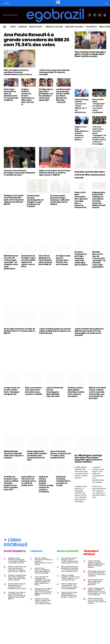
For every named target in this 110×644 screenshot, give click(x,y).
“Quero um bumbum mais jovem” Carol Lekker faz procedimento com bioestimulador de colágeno (98, 477)
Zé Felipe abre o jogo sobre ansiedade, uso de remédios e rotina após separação (46, 104)
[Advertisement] (37, 132)
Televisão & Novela (74, 27)
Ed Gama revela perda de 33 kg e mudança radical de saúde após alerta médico (60, 202)
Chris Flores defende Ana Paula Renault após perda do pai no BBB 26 (45, 262)
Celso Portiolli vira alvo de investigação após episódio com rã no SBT (55, 394)
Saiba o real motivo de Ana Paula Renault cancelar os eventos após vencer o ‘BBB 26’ (55, 175)
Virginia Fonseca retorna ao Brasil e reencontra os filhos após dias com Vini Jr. (28, 106)
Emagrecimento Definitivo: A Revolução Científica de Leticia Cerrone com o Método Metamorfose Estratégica (81, 496)
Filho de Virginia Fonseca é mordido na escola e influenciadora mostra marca (18, 81)
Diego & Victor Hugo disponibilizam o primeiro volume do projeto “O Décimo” (82, 133)
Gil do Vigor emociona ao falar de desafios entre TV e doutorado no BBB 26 (11, 104)
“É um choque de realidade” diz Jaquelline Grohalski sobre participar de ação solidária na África (43, 583)
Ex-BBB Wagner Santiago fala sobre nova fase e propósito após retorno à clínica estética (88, 461)
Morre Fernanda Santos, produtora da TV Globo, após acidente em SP (60, 457)
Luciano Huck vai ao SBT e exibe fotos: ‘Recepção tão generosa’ (12, 393)
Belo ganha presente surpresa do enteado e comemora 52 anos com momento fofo (70, 571)
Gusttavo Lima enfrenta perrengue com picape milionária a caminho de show (19, 175)
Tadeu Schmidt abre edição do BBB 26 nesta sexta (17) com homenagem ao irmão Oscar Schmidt (89, 334)
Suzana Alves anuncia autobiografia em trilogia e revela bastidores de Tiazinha (35, 203)
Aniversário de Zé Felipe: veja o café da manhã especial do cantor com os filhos (28, 263)
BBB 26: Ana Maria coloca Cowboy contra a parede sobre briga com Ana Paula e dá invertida (97, 395)
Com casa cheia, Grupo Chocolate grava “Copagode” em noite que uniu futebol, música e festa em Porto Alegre (99, 135)
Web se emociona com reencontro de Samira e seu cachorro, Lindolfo (34, 393)
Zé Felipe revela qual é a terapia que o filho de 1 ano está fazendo (63, 262)
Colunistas (91, 27)
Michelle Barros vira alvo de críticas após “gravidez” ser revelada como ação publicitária (11, 264)
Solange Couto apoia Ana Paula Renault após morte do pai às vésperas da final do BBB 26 (14, 202)
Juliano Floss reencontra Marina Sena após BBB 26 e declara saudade (54, 81)
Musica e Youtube (54, 27)
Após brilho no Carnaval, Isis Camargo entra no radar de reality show (28, 483)
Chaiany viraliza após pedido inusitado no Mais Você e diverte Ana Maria (76, 394)
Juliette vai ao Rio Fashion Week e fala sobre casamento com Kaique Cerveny (43, 603)
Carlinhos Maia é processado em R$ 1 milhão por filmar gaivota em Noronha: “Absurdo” (63, 105)
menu (7, 3)
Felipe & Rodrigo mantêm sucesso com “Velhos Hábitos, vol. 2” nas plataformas (82, 106)
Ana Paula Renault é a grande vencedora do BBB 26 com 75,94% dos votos (35, 44)
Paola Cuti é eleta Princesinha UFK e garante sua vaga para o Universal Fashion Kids (81, 202)
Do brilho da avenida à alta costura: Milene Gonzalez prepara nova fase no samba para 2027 (11, 485)
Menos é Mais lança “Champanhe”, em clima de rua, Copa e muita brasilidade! (99, 106)
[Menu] (5, 27)
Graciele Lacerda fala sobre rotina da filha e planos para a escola (90, 177)
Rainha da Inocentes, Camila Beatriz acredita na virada (63, 483)
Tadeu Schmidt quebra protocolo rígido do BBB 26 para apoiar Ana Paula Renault (55, 333)
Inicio (13, 27)
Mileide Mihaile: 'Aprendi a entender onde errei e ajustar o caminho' (14, 457)
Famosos (23, 27)
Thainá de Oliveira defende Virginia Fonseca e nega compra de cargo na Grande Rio (46, 486)
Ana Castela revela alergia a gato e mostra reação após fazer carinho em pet (90, 54)
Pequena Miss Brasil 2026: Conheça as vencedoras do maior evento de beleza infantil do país (99, 202)
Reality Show (36, 27)
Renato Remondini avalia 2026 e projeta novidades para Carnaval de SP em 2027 (37, 458)
